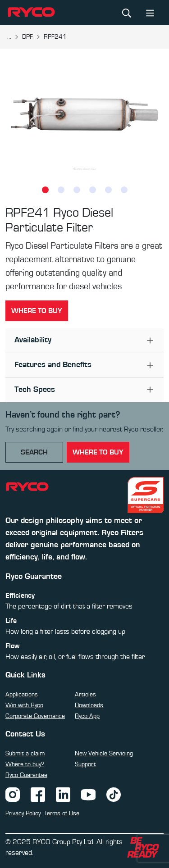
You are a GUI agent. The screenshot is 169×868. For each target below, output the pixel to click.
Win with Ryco (24, 705)
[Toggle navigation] (150, 12)
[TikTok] (114, 794)
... (9, 37)
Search (34, 452)
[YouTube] (88, 794)
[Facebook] (38, 794)
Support (85, 764)
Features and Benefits (53, 365)
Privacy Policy (23, 813)
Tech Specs (35, 390)
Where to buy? (25, 764)
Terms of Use (62, 813)
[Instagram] (13, 794)
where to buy (98, 452)
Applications (22, 695)
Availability (33, 340)
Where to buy (37, 311)
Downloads (89, 705)
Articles (85, 695)
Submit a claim (25, 754)
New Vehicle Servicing (104, 754)
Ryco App (87, 716)
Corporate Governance (35, 716)
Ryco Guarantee (26, 775)
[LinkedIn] (63, 794)
